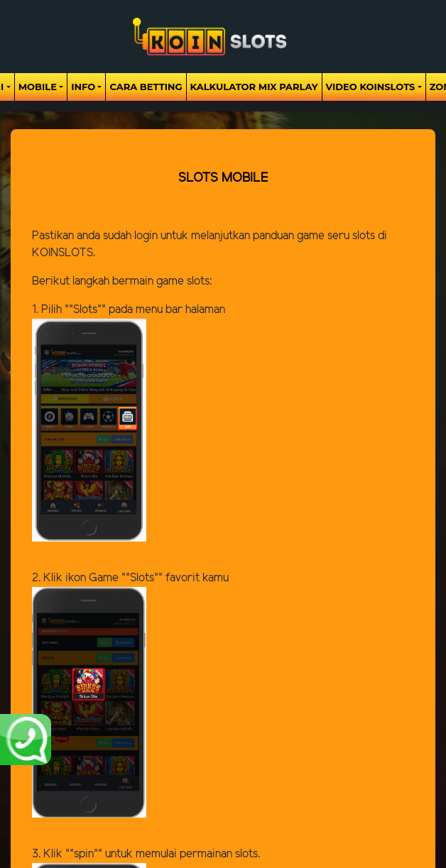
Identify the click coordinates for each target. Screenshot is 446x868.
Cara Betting (146, 87)
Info (83, 87)
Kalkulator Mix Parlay (254, 87)
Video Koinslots (371, 87)
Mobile (38, 87)
